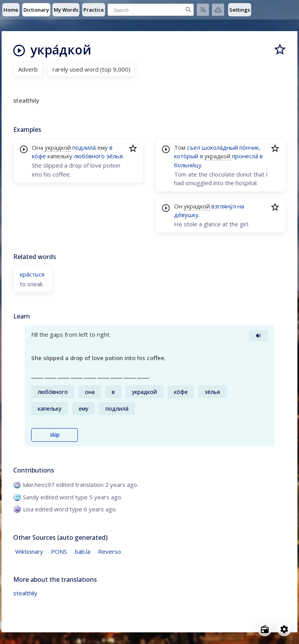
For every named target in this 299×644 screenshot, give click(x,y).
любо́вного (89, 156)
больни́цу (188, 165)
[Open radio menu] (265, 629)
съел (193, 147)
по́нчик (249, 147)
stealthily (25, 593)
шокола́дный (220, 147)
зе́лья (114, 156)
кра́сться (32, 274)
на (241, 206)
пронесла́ (245, 156)
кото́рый (186, 156)
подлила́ (84, 147)
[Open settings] (284, 629)
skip (55, 435)
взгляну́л (224, 206)
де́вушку (186, 215)
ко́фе (39, 156)
